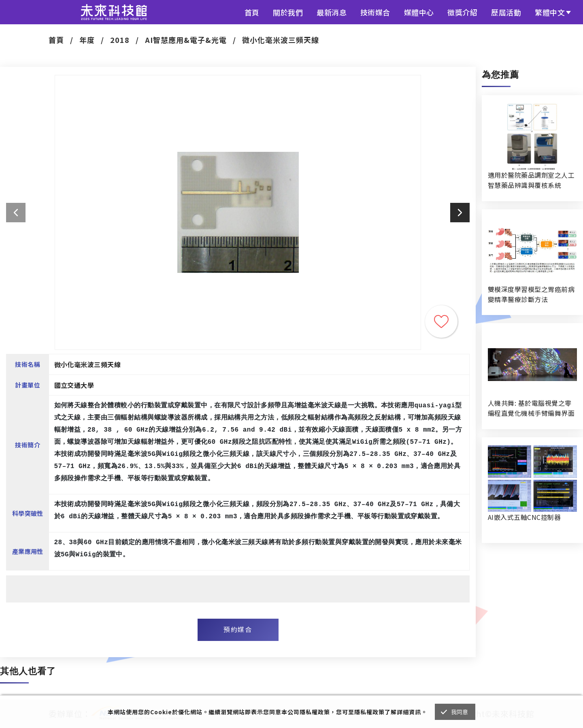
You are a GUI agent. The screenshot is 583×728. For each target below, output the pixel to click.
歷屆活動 (506, 12)
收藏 (441, 321)
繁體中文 (550, 12)
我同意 (460, 712)
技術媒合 (375, 12)
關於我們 (288, 12)
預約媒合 (238, 629)
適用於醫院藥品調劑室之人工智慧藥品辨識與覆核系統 (531, 180)
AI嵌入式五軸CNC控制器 (524, 517)
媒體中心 (419, 12)
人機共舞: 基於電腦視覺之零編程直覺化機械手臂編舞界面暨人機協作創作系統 (531, 408)
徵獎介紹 (462, 12)
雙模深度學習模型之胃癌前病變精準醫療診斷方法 (531, 294)
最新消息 (332, 12)
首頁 (252, 12)
